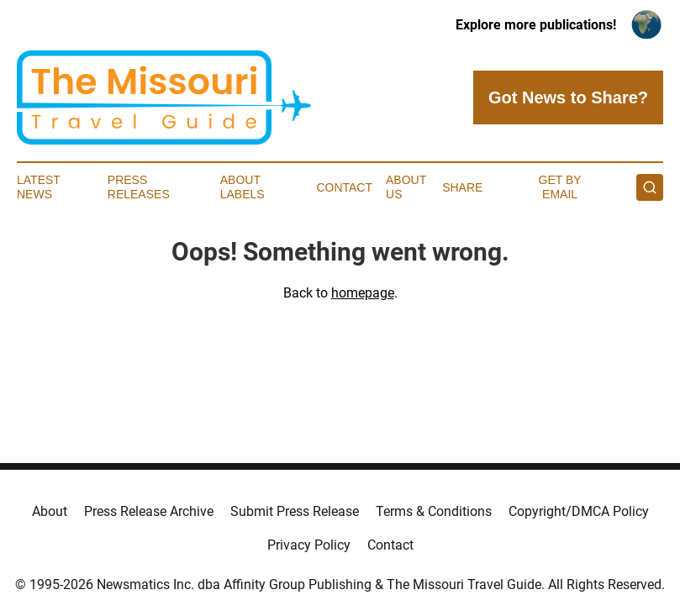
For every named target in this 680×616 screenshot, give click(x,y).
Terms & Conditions (434, 511)
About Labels (242, 187)
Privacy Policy (309, 545)
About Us (406, 187)
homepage (363, 293)
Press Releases (139, 187)
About (50, 511)
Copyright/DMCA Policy (579, 511)
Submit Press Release (295, 511)
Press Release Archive (149, 511)
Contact (344, 187)
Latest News (39, 187)
